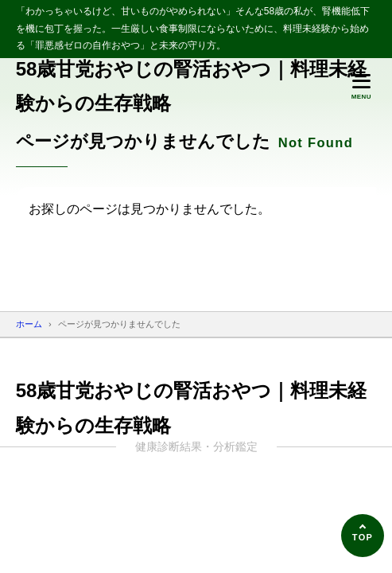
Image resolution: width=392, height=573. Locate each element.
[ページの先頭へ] (363, 536)
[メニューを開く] (361, 86)
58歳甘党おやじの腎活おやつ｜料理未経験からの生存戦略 (192, 86)
